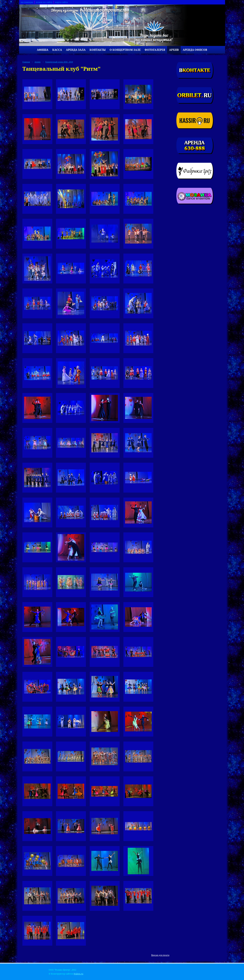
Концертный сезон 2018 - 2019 (59, 62)
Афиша (43, 50)
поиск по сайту (44, 2)
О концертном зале (125, 50)
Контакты (98, 50)
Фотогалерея (155, 50)
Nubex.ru (78, 974)
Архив (174, 50)
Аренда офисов (195, 50)
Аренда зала (76, 50)
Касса (57, 50)
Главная (26, 62)
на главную (27, 2)
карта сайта (61, 2)
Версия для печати (160, 955)
